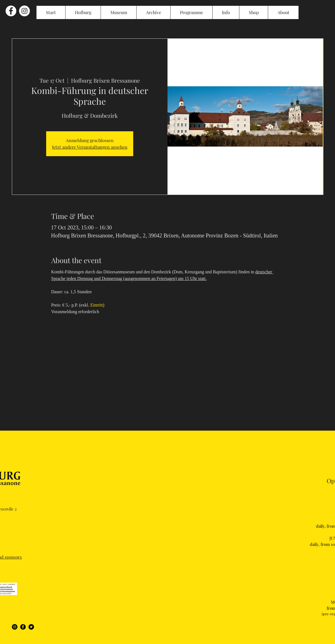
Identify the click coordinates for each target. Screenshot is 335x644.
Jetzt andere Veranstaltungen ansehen (90, 147)
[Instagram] (15, 627)
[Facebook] (23, 627)
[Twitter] (31, 627)
